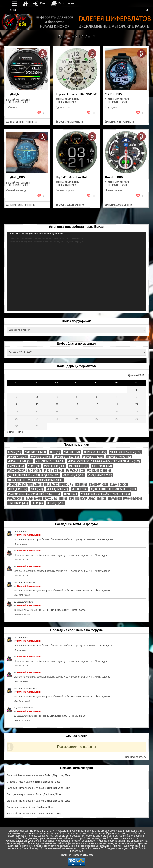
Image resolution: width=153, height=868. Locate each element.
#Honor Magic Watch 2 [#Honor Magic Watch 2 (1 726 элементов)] (126, 452)
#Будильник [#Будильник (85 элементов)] (54, 471)
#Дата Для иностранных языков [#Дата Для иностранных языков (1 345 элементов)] (89, 471)
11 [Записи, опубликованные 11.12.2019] (57, 404)
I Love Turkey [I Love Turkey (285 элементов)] (18, 503)
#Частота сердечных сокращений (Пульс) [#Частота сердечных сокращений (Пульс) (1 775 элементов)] (34, 494)
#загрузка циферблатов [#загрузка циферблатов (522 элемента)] (24, 498)
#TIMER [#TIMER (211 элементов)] (34, 466)
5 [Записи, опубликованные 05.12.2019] (77, 397)
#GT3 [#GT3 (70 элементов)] (55, 452)
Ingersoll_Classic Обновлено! (76, 94)
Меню (13, 10)
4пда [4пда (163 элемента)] (115, 498)
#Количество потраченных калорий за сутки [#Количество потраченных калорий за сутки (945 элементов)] (35, 480)
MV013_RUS (113, 94)
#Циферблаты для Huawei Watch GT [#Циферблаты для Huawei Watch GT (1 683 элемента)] (113, 489)
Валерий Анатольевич (18, 100)
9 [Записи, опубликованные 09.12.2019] (17, 404)
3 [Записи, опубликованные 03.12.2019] (37, 397)
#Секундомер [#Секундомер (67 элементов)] (17, 489)
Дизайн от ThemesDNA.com (77, 855)
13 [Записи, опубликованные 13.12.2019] (97, 404)
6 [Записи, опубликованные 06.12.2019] (97, 397)
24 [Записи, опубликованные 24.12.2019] (37, 419)
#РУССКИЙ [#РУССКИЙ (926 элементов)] (119, 484)
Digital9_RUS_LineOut (71, 177)
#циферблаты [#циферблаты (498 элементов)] (55, 498)
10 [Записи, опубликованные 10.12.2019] (37, 404)
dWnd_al (14, 122)
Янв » (20, 432)
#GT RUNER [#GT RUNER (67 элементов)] (72, 452)
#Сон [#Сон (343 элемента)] (37, 489)
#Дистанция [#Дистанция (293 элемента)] (73, 475)
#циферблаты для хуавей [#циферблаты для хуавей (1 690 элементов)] (88, 498)
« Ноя (10, 432)
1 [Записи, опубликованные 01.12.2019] (136, 390)
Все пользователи (136, 757)
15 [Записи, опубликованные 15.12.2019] (136, 404)
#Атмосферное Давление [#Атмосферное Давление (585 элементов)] (24, 471)
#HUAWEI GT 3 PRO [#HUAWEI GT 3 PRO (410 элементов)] (67, 457)
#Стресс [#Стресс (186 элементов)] (79, 489)
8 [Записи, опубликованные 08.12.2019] (136, 397)
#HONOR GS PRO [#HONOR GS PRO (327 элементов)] (95, 452)
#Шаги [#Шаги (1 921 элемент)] (70, 494)
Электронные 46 (28, 122)
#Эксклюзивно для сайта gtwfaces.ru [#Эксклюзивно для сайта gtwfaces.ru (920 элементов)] (105, 494)
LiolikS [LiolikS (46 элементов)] (38, 503)
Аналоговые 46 (75, 122)
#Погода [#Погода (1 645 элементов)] (98, 484)
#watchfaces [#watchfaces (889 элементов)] (54, 466)
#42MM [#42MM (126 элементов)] (14, 452)
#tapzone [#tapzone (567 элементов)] (16, 466)
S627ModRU (21, 531)
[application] (77, 271)
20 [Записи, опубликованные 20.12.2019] (97, 412)
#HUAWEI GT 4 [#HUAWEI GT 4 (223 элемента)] (93, 457)
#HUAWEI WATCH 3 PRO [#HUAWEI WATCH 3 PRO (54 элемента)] (50, 461)
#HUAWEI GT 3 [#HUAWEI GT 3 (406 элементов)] (41, 457)
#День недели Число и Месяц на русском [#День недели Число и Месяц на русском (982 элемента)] (33, 475)
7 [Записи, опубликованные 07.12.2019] (117, 397)
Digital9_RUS (16, 177)
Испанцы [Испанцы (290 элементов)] (56, 503)
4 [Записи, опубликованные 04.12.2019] (57, 397)
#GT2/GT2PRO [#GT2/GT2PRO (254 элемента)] (35, 452)
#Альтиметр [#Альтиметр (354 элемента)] (102, 466)
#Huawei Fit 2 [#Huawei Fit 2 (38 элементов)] (17, 457)
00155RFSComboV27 (26, 582)
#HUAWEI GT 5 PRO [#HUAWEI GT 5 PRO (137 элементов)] (119, 457)
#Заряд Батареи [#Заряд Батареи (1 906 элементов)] (100, 475)
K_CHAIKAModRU (24, 602)
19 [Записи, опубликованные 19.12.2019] (77, 412)
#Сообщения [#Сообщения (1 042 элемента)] (57, 489)
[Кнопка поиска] (147, 10)
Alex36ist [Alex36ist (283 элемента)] (133, 498)
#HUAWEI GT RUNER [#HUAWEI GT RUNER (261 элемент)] (20, 461)
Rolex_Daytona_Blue (57, 775)
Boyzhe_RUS (114, 177)
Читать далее (105, 539)
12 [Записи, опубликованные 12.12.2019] (77, 404)
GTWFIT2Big (53, 814)
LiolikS (62, 122)
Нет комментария (19, 102)
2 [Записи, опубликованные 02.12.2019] (17, 397)
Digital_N (13, 94)
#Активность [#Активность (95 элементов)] (78, 466)
